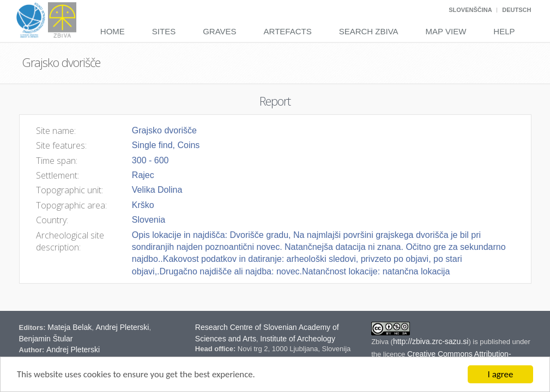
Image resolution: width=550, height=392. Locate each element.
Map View (446, 31)
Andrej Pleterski (122, 327)
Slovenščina (470, 10)
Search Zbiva (369, 31)
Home (113, 31)
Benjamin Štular (46, 339)
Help (504, 31)
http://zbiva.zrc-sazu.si (431, 341)
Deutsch (516, 10)
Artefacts (288, 31)
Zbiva (381, 342)
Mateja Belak (69, 327)
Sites (164, 31)
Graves (219, 31)
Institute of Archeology (298, 339)
